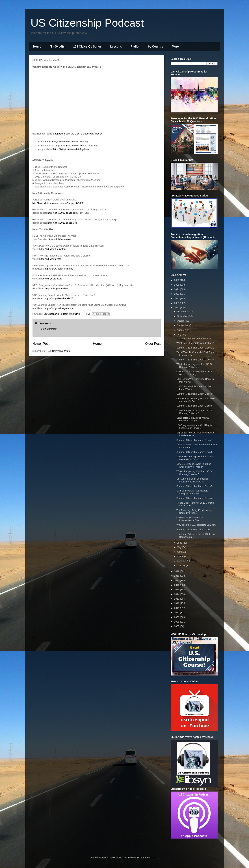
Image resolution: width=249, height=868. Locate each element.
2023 (177, 294)
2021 (177, 303)
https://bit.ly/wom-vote (59, 239)
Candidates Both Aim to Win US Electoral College (193, 419)
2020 (177, 308)
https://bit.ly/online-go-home (59, 308)
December (183, 312)
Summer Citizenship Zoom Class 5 (194, 486)
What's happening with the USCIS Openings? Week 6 (194, 412)
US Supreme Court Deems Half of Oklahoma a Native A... (192, 480)
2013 (177, 599)
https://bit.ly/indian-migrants (59, 269)
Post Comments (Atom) (59, 351)
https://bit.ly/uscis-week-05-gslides (71, 149)
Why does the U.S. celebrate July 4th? (196, 525)
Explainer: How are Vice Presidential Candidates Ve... (195, 434)
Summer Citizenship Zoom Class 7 (194, 440)
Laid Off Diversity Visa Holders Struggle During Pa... (192, 492)
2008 (177, 622)
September (183, 325)
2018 (177, 576)
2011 (177, 608)
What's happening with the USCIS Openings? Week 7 (194, 366)
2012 (177, 603)
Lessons (116, 47)
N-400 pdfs (57, 47)
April (180, 552)
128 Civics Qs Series (87, 47)
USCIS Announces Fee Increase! (194, 338)
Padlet (135, 47)
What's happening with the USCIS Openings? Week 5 (75, 134)
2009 (177, 617)
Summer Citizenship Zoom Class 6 (194, 452)
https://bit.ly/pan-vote (50, 259)
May (179, 547)
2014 (177, 594)
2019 (177, 571)
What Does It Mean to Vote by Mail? (195, 343)
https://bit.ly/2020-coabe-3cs (62, 223)
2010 (177, 612)
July (179, 334)
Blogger (154, 858)
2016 (177, 585)
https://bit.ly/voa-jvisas (57, 288)
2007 (177, 626)
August (181, 330)
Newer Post (41, 344)
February (182, 561)
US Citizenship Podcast (87, 23)
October (181, 321)
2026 (177, 280)
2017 (177, 581)
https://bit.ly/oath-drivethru (53, 249)
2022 (177, 299)
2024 (177, 289)
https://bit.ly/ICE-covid (51, 279)
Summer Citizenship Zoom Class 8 (194, 406)
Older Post (153, 344)
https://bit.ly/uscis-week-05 (59, 141)
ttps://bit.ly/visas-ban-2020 (59, 298)
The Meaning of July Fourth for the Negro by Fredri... (194, 512)
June (180, 543)
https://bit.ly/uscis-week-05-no (71, 145)
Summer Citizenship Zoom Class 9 (194, 394)
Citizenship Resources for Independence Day (190, 519)
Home (37, 47)
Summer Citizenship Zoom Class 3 (194, 530)
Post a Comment (48, 329)
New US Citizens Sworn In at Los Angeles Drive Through (194, 465)
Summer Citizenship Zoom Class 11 (195, 348)
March (181, 556)
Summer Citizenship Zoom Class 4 (194, 498)
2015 (177, 590)
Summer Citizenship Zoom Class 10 (195, 360)
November (183, 316)
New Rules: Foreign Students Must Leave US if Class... (195, 458)
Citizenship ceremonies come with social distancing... (194, 373)
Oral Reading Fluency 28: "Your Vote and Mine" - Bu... (196, 400)
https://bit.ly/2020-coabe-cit (61, 213)
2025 (177, 285)
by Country (155, 47)
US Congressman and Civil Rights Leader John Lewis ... (194, 427)
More (175, 47)
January (181, 566)
